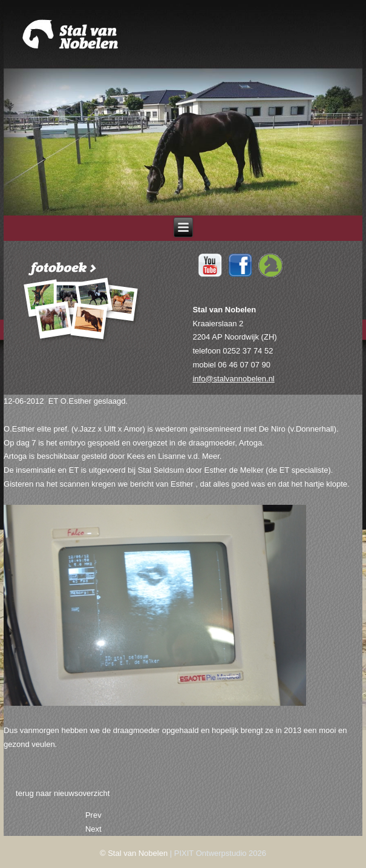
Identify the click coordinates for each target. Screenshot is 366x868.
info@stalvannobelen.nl (233, 379)
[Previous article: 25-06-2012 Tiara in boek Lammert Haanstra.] (93, 815)
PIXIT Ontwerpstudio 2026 (220, 853)
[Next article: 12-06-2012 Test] (93, 829)
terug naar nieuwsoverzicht (63, 793)
